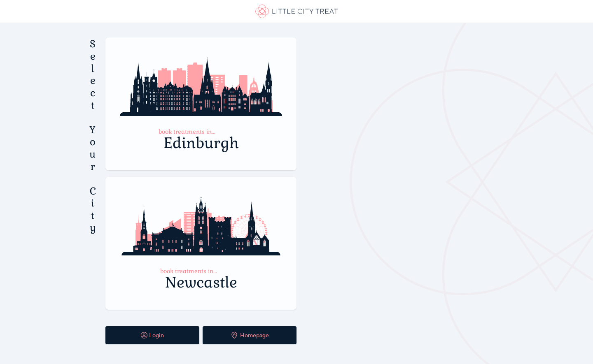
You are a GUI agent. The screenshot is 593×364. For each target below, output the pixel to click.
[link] (296, 11)
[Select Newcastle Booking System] (201, 243)
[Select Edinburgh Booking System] (201, 104)
